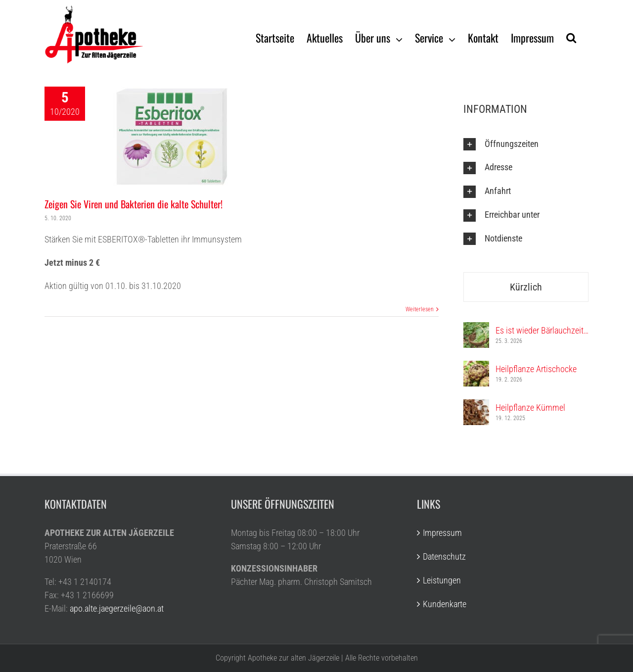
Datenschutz (444, 556)
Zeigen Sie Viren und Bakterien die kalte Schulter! (134, 204)
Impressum (442, 533)
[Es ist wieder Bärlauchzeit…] (476, 329)
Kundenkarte (445, 604)
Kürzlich (526, 287)
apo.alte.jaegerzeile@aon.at (117, 608)
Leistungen (442, 580)
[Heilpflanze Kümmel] (476, 406)
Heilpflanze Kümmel (530, 408)
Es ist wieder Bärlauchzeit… (542, 330)
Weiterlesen (420, 309)
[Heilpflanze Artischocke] (476, 367)
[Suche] (571, 37)
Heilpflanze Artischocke (536, 369)
